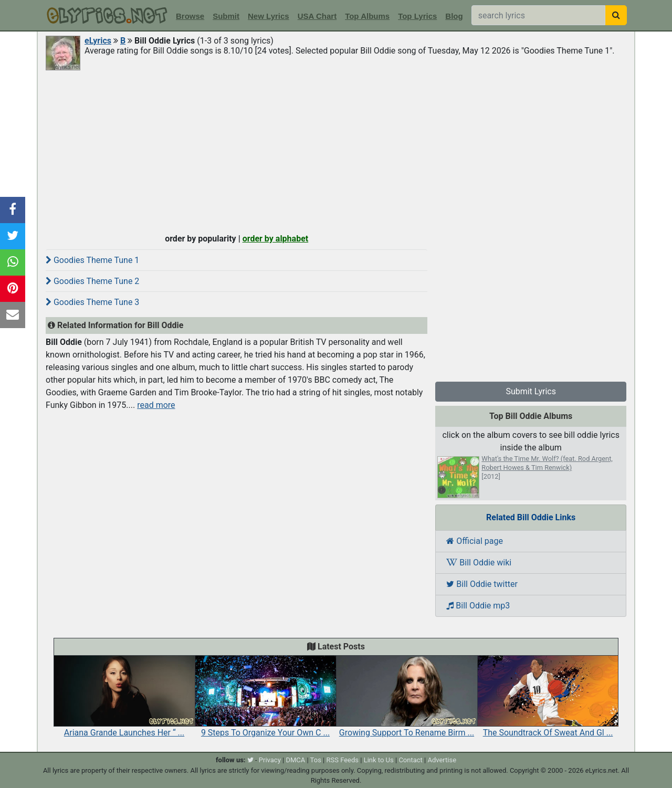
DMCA (295, 760)
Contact (410, 760)
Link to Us (379, 760)
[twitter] (250, 760)
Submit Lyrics (531, 391)
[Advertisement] (336, 151)
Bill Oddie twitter (482, 584)
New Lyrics (269, 16)
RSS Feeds (343, 760)
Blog (454, 16)
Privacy (270, 760)
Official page (475, 541)
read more (156, 405)
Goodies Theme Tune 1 (92, 260)
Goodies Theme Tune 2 (92, 281)
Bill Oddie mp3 (478, 606)
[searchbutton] (616, 15)
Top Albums (367, 16)
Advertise (442, 760)
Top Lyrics (417, 16)
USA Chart (317, 16)
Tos (316, 760)
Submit (226, 16)
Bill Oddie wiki (479, 563)
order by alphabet (276, 239)
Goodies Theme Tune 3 (92, 302)
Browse (190, 16)
